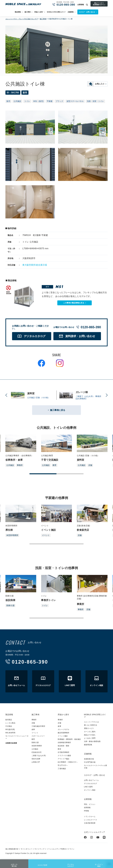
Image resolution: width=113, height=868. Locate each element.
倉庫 (33, 729)
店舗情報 (71, 12)
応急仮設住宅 (37, 752)
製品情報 (18, 12)
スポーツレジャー (38, 736)
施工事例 (28, 12)
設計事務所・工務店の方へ (68, 762)
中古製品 (9, 726)
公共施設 (17, 101)
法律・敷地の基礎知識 (92, 741)
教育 (54, 465)
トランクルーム (90, 817)
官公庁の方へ (63, 765)
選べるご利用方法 (91, 725)
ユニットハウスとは (91, 722)
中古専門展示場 (90, 762)
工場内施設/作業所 (38, 726)
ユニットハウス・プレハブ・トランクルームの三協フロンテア (23, 4)
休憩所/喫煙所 (12, 535)
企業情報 (81, 5)
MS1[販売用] (10, 729)
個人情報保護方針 (12, 849)
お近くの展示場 (14, 864)
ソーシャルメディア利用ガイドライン (60, 849)
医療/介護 (10, 605)
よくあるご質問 (90, 738)
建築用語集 (88, 745)
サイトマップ (39, 849)
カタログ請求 (42, 863)
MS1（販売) (38, 101)
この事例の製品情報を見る (74, 303)
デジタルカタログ (71, 864)
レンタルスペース (91, 820)
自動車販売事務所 (64, 743)
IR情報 (86, 811)
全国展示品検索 (11, 743)
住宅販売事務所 (63, 752)
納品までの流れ (90, 735)
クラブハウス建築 (64, 756)
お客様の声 (36, 762)
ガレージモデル (63, 729)
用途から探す (39, 12)
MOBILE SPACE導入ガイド (56, 12)
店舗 (90, 465)
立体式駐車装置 (90, 823)
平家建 (50, 101)
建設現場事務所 (63, 733)
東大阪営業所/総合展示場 (35, 265)
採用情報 (87, 808)
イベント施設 (63, 736)
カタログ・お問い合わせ (95, 775)
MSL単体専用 (10, 733)
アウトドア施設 (63, 759)
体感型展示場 (89, 759)
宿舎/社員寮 (36, 759)
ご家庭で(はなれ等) (39, 756)
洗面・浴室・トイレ (95, 101)
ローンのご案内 (90, 732)
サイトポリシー (26, 849)
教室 (59, 749)
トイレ (27, 101)
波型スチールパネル (75, 101)
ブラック (59, 101)
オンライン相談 (99, 864)
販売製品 (9, 720)
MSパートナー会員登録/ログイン (99, 4)
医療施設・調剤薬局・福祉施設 (69, 739)
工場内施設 (62, 769)
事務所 (20, 465)
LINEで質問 (88, 787)
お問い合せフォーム (91, 780)
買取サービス (89, 728)
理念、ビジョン (90, 804)
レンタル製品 (10, 723)
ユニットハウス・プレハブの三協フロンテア (22, 19)
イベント (46, 535)
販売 (8, 101)
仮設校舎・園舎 (63, 746)
